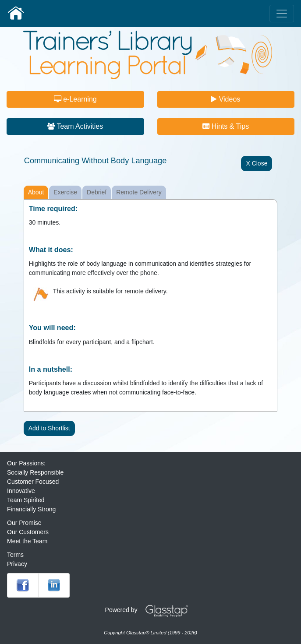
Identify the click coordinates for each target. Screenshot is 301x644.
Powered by (150, 610)
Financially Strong (31, 509)
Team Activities (75, 126)
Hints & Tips (226, 126)
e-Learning (75, 99)
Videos (226, 99)
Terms (15, 555)
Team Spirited (26, 500)
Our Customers (28, 532)
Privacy (17, 564)
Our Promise (24, 523)
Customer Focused (33, 482)
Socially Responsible (35, 472)
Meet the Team (27, 541)
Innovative (21, 491)
